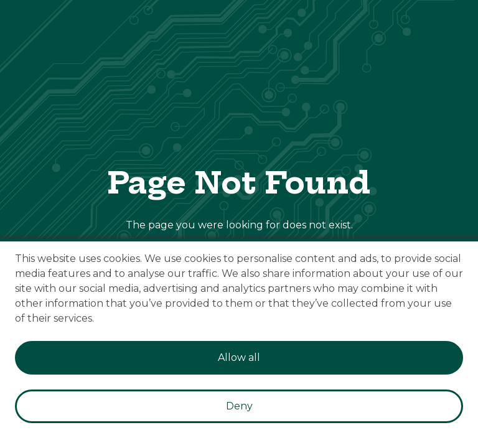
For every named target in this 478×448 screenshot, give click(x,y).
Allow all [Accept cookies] (239, 357)
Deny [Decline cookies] (239, 406)
